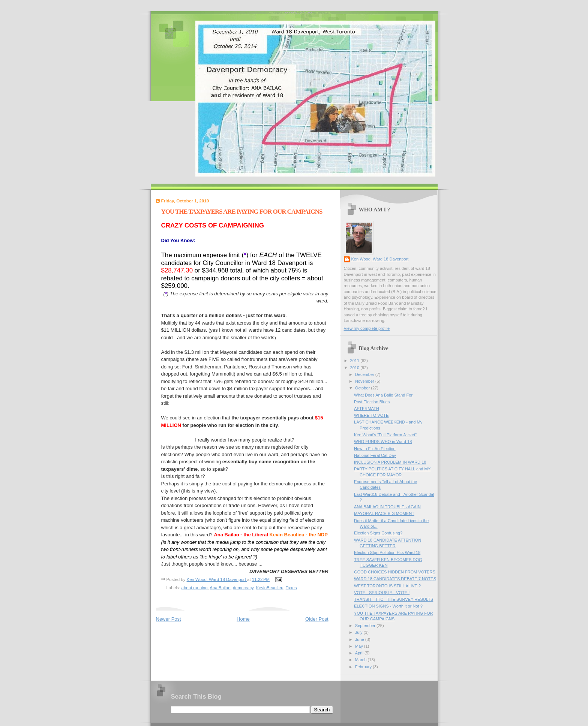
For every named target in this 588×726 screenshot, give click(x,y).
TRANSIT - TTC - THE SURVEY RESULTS (394, 599)
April (360, 653)
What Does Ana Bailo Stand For (383, 395)
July (359, 632)
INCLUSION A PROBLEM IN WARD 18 (390, 462)
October (363, 388)
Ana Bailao (220, 588)
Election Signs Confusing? (378, 533)
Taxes (291, 588)
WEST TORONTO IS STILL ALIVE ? (387, 586)
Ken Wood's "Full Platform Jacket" (385, 435)
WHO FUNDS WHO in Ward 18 (383, 442)
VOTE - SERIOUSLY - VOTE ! (382, 593)
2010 (355, 368)
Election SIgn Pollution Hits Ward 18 (387, 552)
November (365, 381)
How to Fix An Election (375, 449)
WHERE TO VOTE (371, 415)
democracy (243, 588)
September (366, 626)
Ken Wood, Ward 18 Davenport (380, 259)
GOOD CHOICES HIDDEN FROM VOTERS (395, 572)
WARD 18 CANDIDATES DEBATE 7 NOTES (395, 579)
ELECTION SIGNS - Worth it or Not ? (388, 606)
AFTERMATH (367, 409)
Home (243, 619)
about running (195, 588)
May (360, 646)
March (361, 660)
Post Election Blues (372, 402)
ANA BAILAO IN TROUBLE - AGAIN (387, 507)
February (364, 667)
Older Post (317, 619)
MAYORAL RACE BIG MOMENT (384, 513)
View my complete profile (367, 328)
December (365, 374)
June (360, 639)
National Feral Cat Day (375, 455)
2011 (355, 361)
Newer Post (169, 619)
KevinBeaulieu (269, 588)
